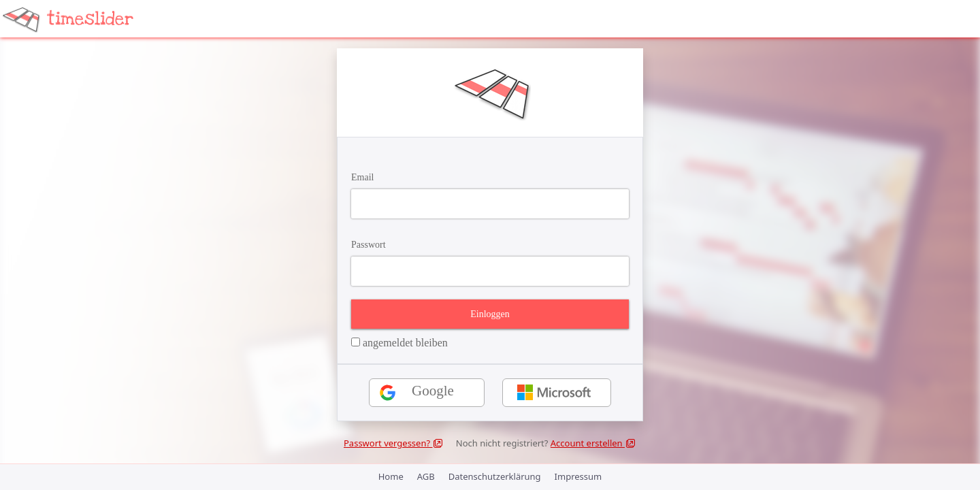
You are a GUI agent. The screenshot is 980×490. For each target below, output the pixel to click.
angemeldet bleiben (399, 343)
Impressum (578, 476)
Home (391, 476)
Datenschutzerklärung (495, 476)
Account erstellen (593, 443)
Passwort (369, 245)
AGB (426, 476)
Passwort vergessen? (394, 443)
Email (362, 177)
